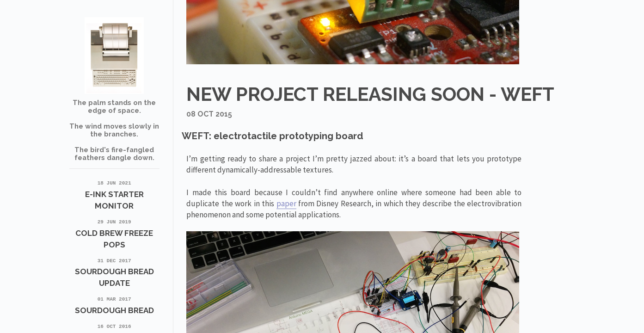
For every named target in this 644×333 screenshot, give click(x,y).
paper (286, 203)
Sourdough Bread (114, 305)
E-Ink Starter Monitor (114, 194)
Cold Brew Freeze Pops (114, 233)
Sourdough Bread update (114, 272)
